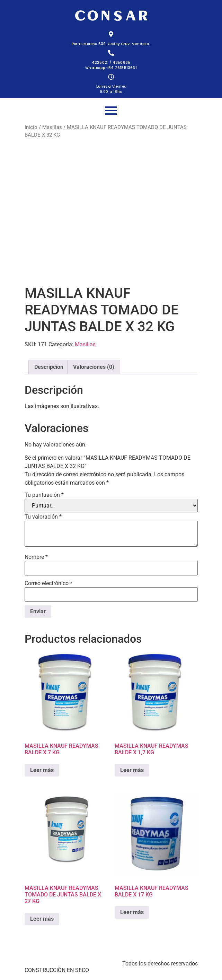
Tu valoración (43, 517)
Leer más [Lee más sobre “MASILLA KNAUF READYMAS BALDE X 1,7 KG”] (132, 770)
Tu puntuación (44, 495)
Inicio (31, 127)
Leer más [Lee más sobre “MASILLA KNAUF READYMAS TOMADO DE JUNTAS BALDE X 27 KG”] (42, 919)
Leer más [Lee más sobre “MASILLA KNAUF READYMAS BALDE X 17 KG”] (132, 912)
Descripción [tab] (49, 367)
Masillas (52, 127)
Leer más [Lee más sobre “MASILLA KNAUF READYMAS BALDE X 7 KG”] (42, 770)
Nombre (36, 557)
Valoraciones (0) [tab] (94, 367)
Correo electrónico (48, 583)
